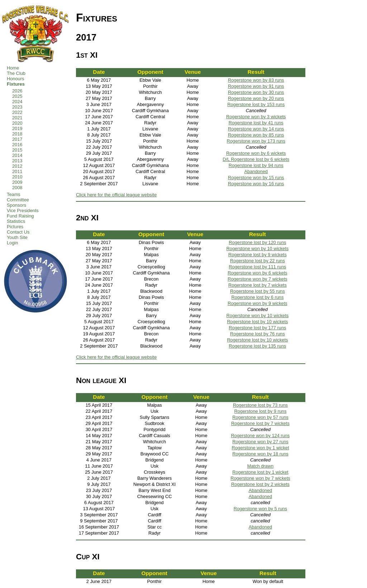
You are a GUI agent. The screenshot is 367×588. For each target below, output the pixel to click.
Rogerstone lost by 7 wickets (258, 285)
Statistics (16, 221)
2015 (17, 150)
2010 (17, 177)
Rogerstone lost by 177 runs (257, 328)
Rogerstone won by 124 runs (261, 436)
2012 (17, 166)
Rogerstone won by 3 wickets (256, 117)
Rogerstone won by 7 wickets (257, 279)
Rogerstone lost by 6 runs (257, 297)
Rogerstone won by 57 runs (260, 417)
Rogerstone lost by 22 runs (258, 261)
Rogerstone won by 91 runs (256, 86)
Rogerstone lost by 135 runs (257, 346)
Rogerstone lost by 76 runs (258, 334)
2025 (17, 96)
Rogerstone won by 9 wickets (257, 303)
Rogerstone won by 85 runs (256, 135)
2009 (17, 182)
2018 (17, 134)
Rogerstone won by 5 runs (260, 509)
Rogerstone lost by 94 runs (256, 165)
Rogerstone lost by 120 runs (257, 242)
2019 (17, 128)
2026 (17, 91)
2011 (17, 171)
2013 (17, 161)
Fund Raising (20, 216)
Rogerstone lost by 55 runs (258, 291)
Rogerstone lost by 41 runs (256, 123)
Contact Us (18, 232)
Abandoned (256, 171)
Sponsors (16, 205)
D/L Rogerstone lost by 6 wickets (256, 159)
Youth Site (17, 237)
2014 (17, 155)
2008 (17, 188)
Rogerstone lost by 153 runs (256, 104)
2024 (17, 102)
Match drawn (260, 466)
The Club (16, 73)
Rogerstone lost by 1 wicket (260, 472)
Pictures (15, 227)
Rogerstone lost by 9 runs (261, 411)
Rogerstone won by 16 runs (256, 184)
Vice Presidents (23, 211)
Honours (15, 79)
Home (13, 68)
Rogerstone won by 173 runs (256, 141)
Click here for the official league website (116, 195)
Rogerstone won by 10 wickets (258, 248)
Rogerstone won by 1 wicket (260, 448)
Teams (14, 194)
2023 (17, 107)
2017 (17, 139)
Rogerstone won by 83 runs (256, 80)
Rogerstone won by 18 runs (260, 454)
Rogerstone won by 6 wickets (256, 153)
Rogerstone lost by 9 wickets (258, 255)
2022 (17, 112)
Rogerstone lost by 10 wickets (257, 322)
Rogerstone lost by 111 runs (257, 267)
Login (12, 243)
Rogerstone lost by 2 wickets (260, 484)
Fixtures (16, 84)
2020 (17, 123)
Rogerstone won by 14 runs (256, 129)
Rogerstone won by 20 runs (256, 98)
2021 (17, 118)
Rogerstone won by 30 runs (256, 92)
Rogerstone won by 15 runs (256, 178)
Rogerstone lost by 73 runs (260, 405)
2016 (17, 145)
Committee (18, 200)
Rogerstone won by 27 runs (260, 442)
